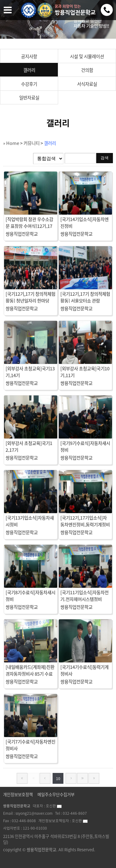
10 (58, 779)
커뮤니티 (32, 143)
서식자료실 (87, 84)
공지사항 (29, 56)
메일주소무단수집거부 (56, 794)
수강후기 (29, 84)
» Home (11, 143)
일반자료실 (29, 98)
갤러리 (29, 70)
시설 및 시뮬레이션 (87, 56)
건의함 (87, 70)
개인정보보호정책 (18, 794)
